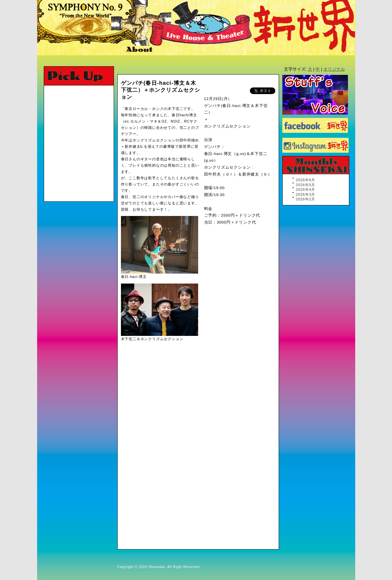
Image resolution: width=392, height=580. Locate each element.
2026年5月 (306, 185)
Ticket (105, 50)
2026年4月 (306, 189)
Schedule (64, 50)
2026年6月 (306, 180)
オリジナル (334, 69)
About (140, 50)
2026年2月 (306, 199)
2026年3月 (306, 194)
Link (195, 50)
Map (170, 50)
